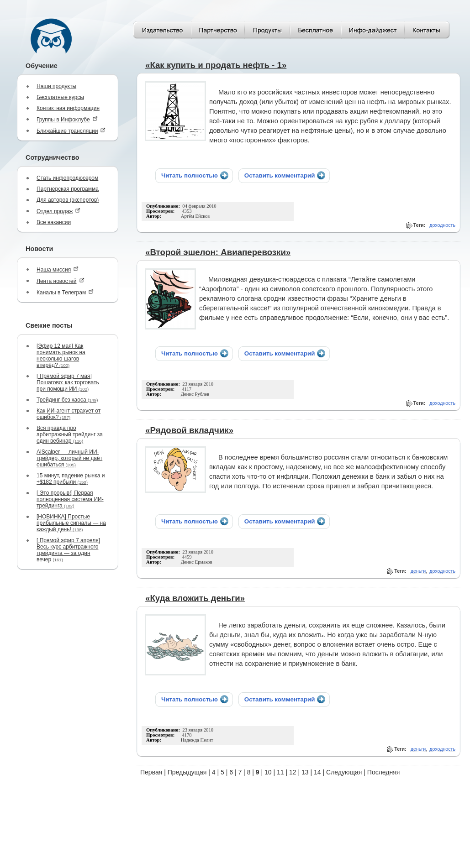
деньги (418, 571)
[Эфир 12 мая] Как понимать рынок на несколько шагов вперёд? (61, 356)
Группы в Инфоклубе (67, 119)
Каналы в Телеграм (65, 292)
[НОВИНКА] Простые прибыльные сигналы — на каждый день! (71, 523)
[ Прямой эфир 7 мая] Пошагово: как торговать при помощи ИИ (68, 382)
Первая (151, 772)
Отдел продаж (58, 211)
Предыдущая (187, 772)
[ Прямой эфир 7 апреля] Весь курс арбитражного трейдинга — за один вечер (68, 550)
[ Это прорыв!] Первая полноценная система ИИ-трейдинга (70, 499)
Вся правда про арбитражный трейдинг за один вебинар (70, 434)
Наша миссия (58, 269)
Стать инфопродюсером (67, 178)
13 (305, 772)
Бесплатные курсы (60, 97)
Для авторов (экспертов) (68, 200)
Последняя (384, 772)
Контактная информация (68, 108)
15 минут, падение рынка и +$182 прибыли (71, 479)
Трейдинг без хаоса (67, 400)
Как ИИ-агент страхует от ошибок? (69, 414)
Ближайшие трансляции (71, 131)
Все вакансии (54, 222)
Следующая (344, 772)
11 (280, 772)
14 (317, 772)
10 (268, 772)
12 (293, 772)
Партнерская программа (68, 189)
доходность (442, 225)
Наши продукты (56, 86)
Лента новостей (61, 281)
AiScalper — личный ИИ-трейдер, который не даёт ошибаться (69, 458)
